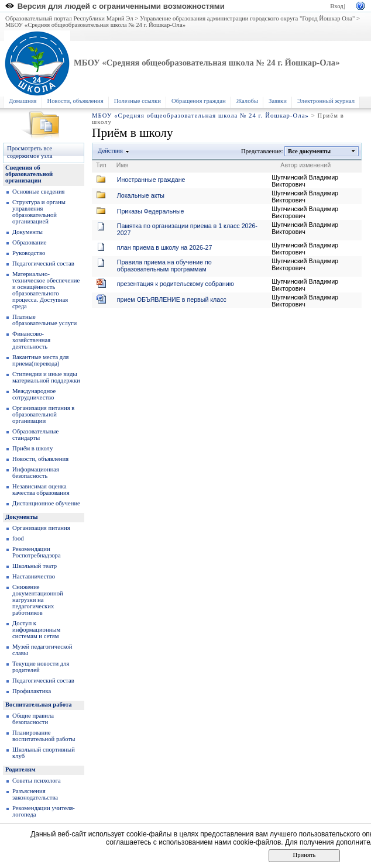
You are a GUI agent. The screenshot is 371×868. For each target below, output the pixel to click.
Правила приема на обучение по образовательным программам (164, 266)
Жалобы (247, 101)
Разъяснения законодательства (35, 794)
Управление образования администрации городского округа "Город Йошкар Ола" (248, 18)
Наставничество (34, 576)
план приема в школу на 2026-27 (165, 247)
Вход (336, 6)
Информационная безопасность (36, 473)
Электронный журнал (326, 101)
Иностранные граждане (151, 180)
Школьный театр (35, 566)
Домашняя (23, 101)
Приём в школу (32, 448)
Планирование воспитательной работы (44, 736)
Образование (29, 242)
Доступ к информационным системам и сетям (36, 630)
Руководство (29, 253)
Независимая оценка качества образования (41, 490)
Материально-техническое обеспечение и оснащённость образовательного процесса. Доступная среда (46, 290)
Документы (28, 232)
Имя (123, 165)
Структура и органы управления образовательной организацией (39, 212)
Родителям (20, 769)
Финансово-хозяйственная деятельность (31, 340)
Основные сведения (39, 192)
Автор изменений (305, 165)
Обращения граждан (199, 101)
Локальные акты (141, 195)
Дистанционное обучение (46, 503)
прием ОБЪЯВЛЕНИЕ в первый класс (172, 299)
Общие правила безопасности (33, 719)
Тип (101, 165)
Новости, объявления (75, 101)
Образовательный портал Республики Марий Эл (69, 18)
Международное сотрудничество (34, 394)
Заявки (278, 101)
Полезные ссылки (138, 101)
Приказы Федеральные (151, 211)
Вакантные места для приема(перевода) (41, 360)
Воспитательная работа (39, 705)
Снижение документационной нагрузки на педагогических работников (38, 600)
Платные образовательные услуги (44, 320)
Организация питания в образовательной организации (43, 414)
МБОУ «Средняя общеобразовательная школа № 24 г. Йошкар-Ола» (95, 25)
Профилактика (32, 691)
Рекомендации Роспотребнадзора (37, 552)
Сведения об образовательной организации (29, 174)
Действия (111, 151)
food (18, 538)
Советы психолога (37, 781)
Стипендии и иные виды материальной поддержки (46, 377)
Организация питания (41, 528)
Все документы (310, 151)
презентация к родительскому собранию (176, 284)
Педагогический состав (43, 263)
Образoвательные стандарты (35, 435)
